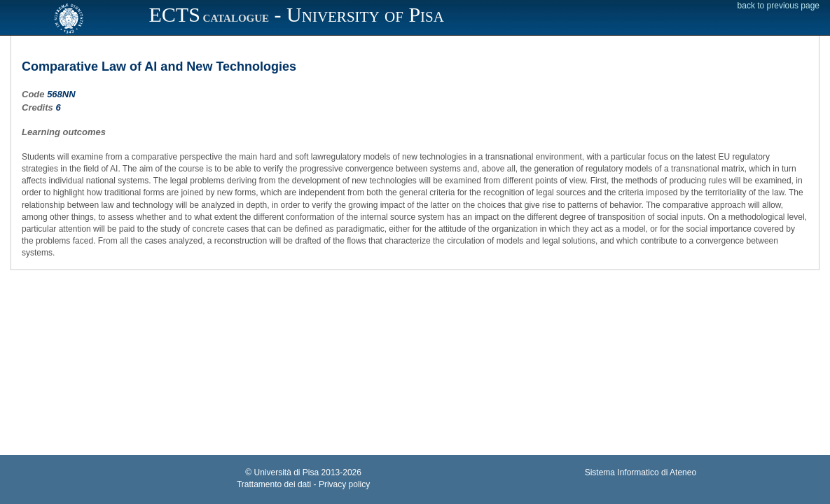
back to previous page (779, 6)
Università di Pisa (287, 472)
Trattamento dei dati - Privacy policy (303, 484)
